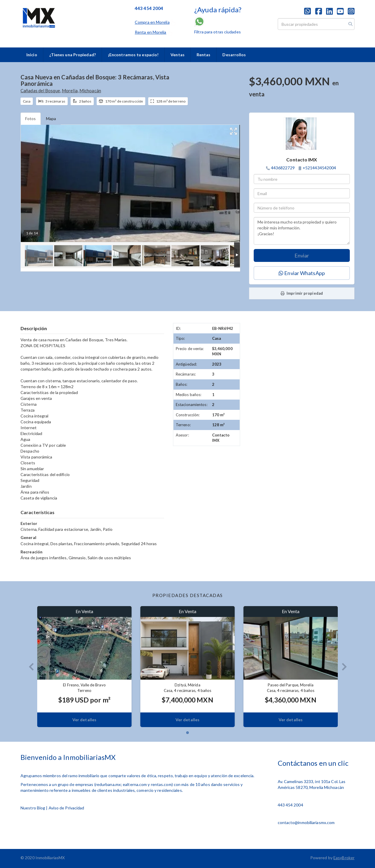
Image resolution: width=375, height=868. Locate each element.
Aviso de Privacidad (67, 808)
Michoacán (90, 91)
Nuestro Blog (33, 808)
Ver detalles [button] (84, 720)
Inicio (32, 55)
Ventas (178, 55)
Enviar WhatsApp (302, 273)
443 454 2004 (290, 805)
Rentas (204, 55)
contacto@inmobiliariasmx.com (306, 822)
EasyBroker (344, 858)
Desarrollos (234, 55)
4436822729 (283, 168)
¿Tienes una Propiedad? (73, 55)
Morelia (70, 91)
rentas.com (161, 784)
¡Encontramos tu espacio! (133, 55)
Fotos (31, 118)
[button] (29, 667)
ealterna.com (135, 784)
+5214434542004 (319, 168)
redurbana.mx (108, 784)
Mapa (51, 118)
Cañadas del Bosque (40, 91)
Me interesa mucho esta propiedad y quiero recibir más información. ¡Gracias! (302, 231)
